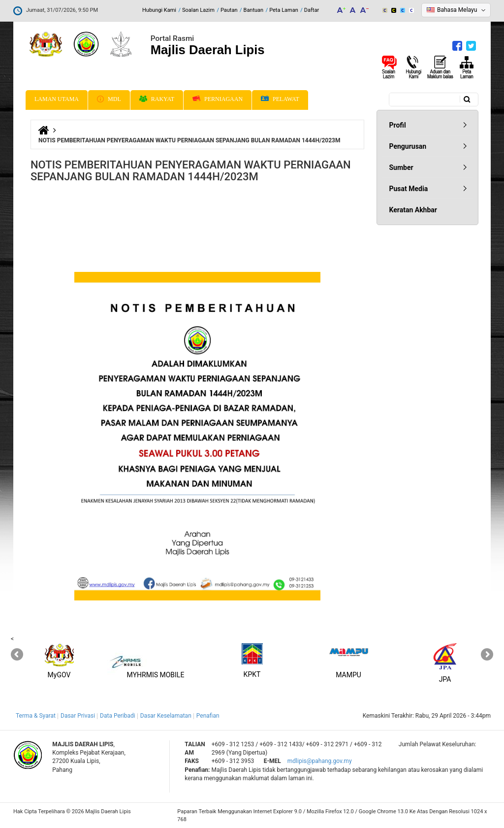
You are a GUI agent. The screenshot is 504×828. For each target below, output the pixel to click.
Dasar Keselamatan (166, 716)
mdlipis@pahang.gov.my (320, 761)
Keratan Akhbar (413, 210)
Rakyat (157, 99)
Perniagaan (218, 99)
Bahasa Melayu (457, 10)
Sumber (401, 167)
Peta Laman (284, 10)
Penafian (208, 716)
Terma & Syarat (36, 716)
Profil (398, 125)
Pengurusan (408, 146)
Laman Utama (57, 99)
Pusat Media (409, 189)
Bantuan (254, 10)
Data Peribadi (118, 716)
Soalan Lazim (198, 10)
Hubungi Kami (159, 10)
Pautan (229, 10)
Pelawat (280, 99)
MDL (109, 99)
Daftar (312, 10)
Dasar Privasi (78, 716)
